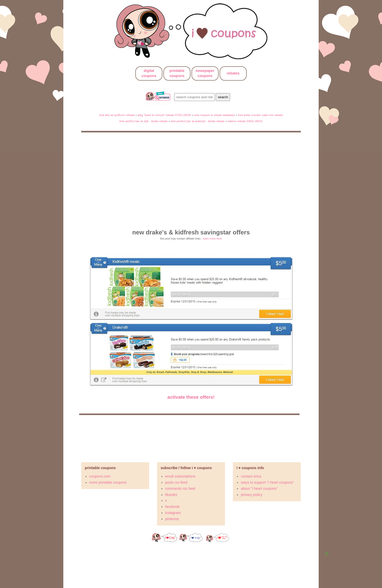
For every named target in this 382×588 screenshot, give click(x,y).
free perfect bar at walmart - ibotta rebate (198, 121)
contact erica (251, 476)
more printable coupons (108, 482)
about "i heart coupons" (259, 489)
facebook (172, 507)
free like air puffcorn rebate (117, 115)
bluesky (171, 495)
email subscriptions (180, 476)
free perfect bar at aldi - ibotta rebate (144, 121)
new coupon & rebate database (215, 115)
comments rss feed (180, 489)
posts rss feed (176, 482)
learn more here (212, 239)
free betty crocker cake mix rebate (260, 115)
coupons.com (100, 476)
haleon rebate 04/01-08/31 (245, 121)
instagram (173, 513)
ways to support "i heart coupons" (267, 482)
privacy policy (252, 495)
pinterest (172, 519)
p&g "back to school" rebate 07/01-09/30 (164, 115)
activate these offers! (191, 397)
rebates (233, 73)
